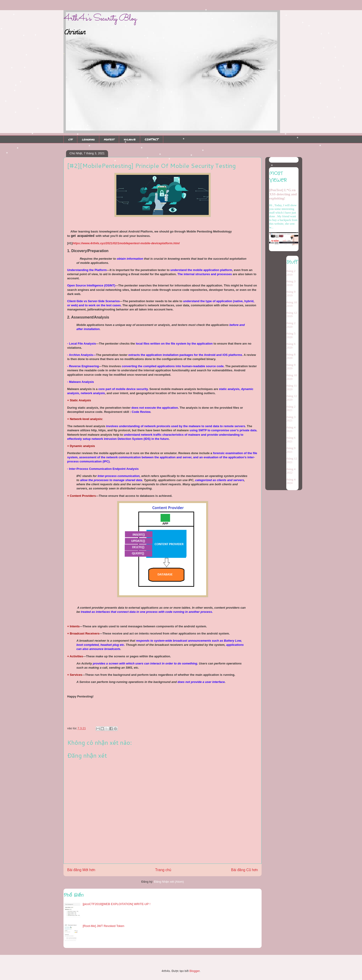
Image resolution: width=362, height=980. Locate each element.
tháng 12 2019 (292, 314)
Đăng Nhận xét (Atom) (169, 882)
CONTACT (152, 139)
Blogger (194, 971)
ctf (71, 139)
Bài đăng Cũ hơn (244, 870)
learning (88, 139)
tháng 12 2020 (292, 398)
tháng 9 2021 (291, 450)
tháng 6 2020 (291, 346)
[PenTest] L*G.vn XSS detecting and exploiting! (283, 194)
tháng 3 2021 (291, 419)
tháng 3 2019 (291, 283)
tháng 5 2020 (291, 335)
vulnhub (130, 139)
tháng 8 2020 (291, 356)
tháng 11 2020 (292, 387)
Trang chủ (163, 870)
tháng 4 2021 (291, 429)
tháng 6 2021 (291, 439)
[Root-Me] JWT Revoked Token (103, 926)
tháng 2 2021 (291, 408)
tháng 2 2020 (291, 325)
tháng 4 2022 (291, 471)
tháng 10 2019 (292, 304)
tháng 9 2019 (291, 293)
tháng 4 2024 (291, 481)
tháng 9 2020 (291, 367)
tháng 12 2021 (292, 460)
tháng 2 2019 (291, 273)
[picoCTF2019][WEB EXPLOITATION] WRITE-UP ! (116, 904)
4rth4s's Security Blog (100, 19)
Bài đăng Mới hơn (81, 870)
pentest (109, 139)
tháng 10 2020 (292, 377)
